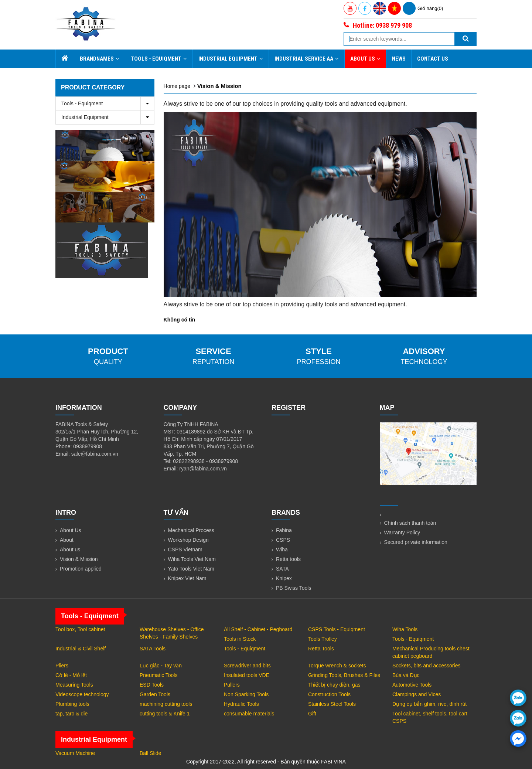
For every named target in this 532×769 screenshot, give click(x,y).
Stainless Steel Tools (332, 704)
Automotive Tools (412, 685)
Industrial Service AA (307, 59)
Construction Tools (329, 694)
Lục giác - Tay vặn (161, 666)
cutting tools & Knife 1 (165, 714)
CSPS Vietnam (185, 549)
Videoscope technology (82, 694)
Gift (312, 714)
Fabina (284, 530)
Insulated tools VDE (247, 675)
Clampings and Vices (417, 694)
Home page (177, 86)
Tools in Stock (240, 639)
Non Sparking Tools (246, 694)
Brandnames (100, 59)
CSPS (283, 540)
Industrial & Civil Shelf (81, 649)
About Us (365, 59)
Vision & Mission (219, 86)
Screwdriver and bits (247, 666)
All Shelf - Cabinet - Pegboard (258, 629)
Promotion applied (81, 569)
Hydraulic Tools (241, 704)
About (67, 540)
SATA (282, 569)
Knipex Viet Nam (187, 578)
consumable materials (249, 714)
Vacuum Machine (75, 753)
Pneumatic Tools (158, 675)
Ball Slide (150, 753)
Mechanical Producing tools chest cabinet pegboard (431, 652)
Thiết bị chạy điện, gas (334, 685)
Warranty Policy (402, 532)
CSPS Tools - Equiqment (337, 629)
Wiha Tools (405, 629)
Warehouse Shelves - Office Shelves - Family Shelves (172, 633)
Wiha (282, 549)
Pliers (62, 666)
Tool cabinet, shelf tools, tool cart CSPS (430, 717)
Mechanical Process (191, 530)
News (399, 59)
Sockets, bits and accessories (426, 666)
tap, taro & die (71, 714)
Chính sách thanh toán (410, 523)
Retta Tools (321, 649)
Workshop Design (188, 540)
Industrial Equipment (231, 59)
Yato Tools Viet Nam (191, 569)
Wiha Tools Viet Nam (192, 559)
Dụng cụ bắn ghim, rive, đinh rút (429, 704)
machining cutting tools (166, 704)
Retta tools (288, 559)
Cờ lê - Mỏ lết (71, 675)
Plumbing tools (72, 704)
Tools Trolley (323, 639)
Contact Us (433, 59)
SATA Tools (153, 649)
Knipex (284, 578)
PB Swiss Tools (294, 588)
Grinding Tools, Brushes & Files (344, 675)
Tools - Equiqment (159, 59)
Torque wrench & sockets (337, 666)
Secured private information (416, 542)
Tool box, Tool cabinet (80, 629)
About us (70, 549)
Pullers (232, 685)
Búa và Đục (406, 675)
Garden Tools (155, 694)
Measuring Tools (74, 685)
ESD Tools (152, 685)
